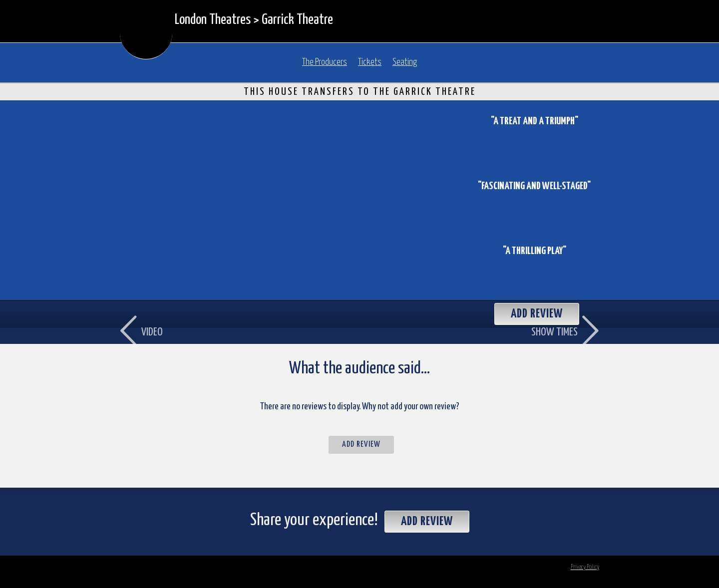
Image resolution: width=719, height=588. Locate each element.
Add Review (361, 444)
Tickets (370, 62)
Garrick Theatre (297, 20)
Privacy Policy (585, 567)
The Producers (325, 62)
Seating (405, 62)
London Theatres (213, 20)
